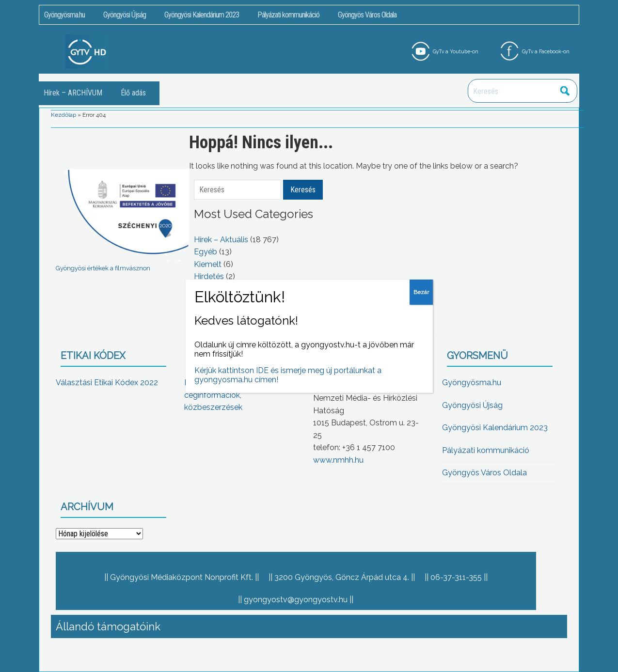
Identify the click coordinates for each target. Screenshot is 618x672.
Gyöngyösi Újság (125, 15)
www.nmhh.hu (338, 460)
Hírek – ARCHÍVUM (73, 93)
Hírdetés (209, 276)
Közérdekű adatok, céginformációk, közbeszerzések (218, 395)
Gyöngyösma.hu (64, 15)
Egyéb (206, 252)
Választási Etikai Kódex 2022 (107, 383)
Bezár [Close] (421, 292)
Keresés (565, 91)
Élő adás (133, 93)
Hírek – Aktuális (221, 240)
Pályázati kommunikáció (288, 15)
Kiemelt (208, 264)
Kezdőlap (63, 115)
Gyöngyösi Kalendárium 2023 (202, 15)
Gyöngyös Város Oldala (367, 15)
